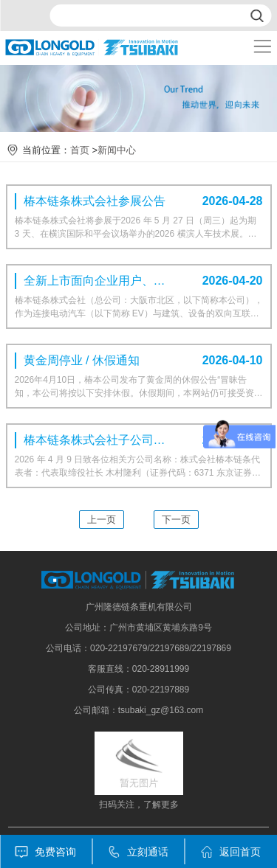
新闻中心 (117, 150)
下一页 (176, 520)
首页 (80, 150)
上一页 (102, 520)
